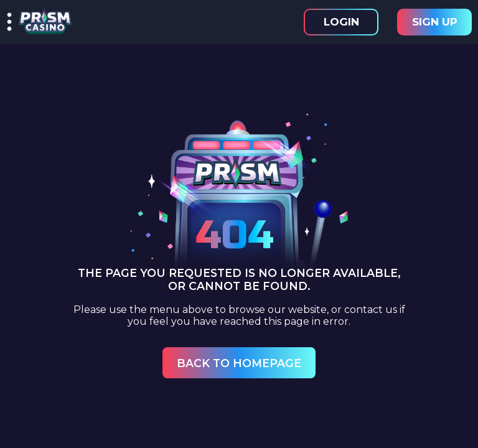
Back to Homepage (239, 363)
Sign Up (435, 22)
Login (341, 22)
